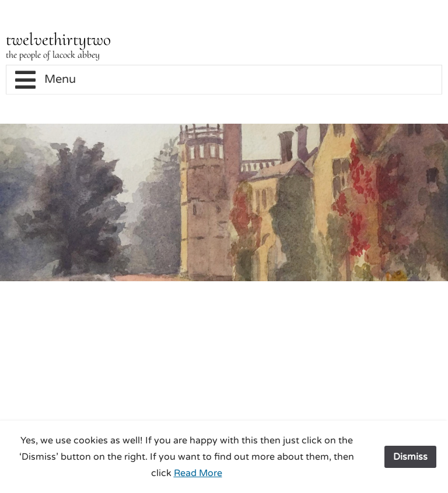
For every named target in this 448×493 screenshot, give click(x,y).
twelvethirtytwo (58, 39)
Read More (198, 473)
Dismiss (410, 457)
